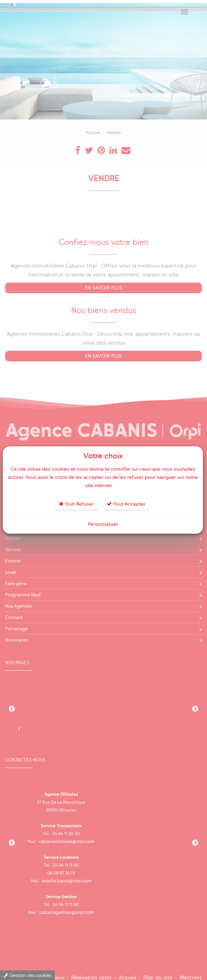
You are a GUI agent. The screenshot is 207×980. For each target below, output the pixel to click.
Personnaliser (103, 524)
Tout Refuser (76, 504)
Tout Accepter (126, 504)
